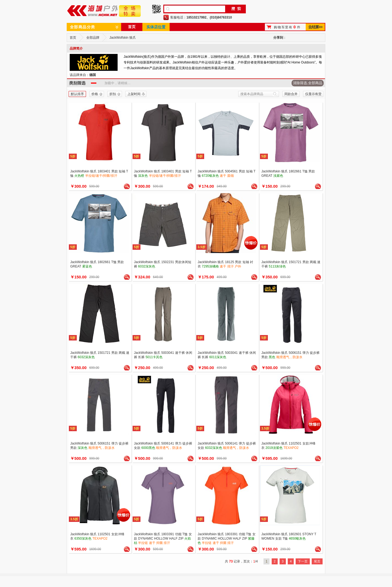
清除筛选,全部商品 (308, 83)
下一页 (303, 561)
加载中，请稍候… (118, 83)
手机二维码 (156, 9)
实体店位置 (156, 27)
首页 (132, 27)
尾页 (317, 561)
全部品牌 (93, 38)
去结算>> (315, 27)
